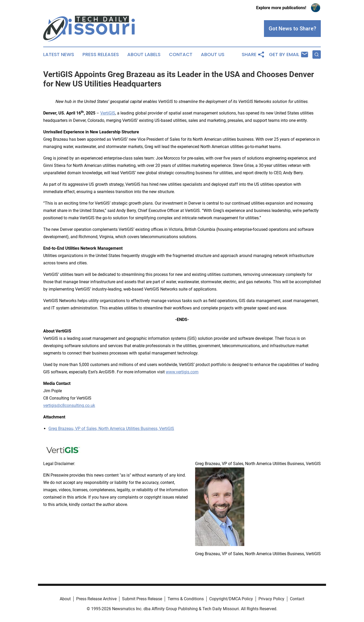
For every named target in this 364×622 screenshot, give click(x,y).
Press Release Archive (96, 599)
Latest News (59, 54)
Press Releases (101, 54)
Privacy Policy (271, 599)
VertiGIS (108, 113)
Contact (181, 54)
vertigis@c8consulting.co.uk (69, 405)
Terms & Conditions (186, 599)
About (65, 599)
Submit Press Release (142, 599)
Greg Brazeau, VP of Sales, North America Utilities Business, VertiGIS (111, 429)
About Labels (144, 54)
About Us (213, 54)
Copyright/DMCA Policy (231, 599)
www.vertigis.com (182, 372)
